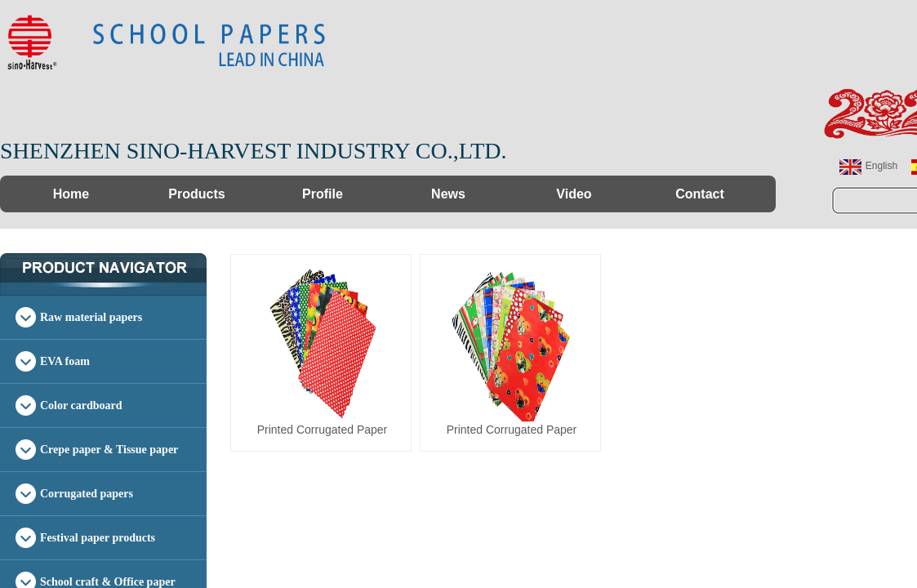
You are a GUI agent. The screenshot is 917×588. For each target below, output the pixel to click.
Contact (700, 194)
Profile (323, 194)
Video (574, 194)
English (868, 167)
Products (196, 194)
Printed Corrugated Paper (323, 430)
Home (71, 194)
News (448, 194)
